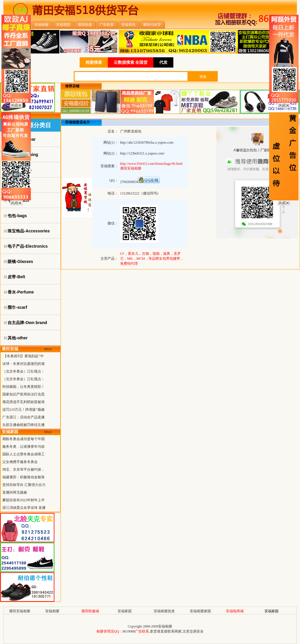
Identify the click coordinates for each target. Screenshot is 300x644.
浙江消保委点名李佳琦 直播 (24, 508)
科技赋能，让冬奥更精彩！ (24, 387)
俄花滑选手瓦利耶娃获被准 (24, 402)
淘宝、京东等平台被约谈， (24, 469)
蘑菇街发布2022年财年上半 (24, 500)
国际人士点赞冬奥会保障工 (24, 454)
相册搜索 (94, 62)
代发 (163, 62)
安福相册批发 (164, 611)
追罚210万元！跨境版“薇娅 (23, 410)
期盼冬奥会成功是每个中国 (24, 439)
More (48, 349)
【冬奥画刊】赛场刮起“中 (23, 356)
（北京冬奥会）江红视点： (24, 371)
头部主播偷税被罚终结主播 (24, 425)
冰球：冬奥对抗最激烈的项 (24, 364)
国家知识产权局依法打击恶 (24, 394)
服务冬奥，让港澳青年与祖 (24, 447)
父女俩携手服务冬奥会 (20, 462)
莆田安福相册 (20, 611)
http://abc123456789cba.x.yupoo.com (147, 142)
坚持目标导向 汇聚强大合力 (24, 485)
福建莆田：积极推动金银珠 (24, 477)
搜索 (203, 77)
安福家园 (125, 611)
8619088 (129, 631)
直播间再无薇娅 (15, 492)
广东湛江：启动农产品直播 (24, 417)
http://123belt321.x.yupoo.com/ (143, 153)
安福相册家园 (200, 611)
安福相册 (52, 611)
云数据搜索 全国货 (131, 62)
